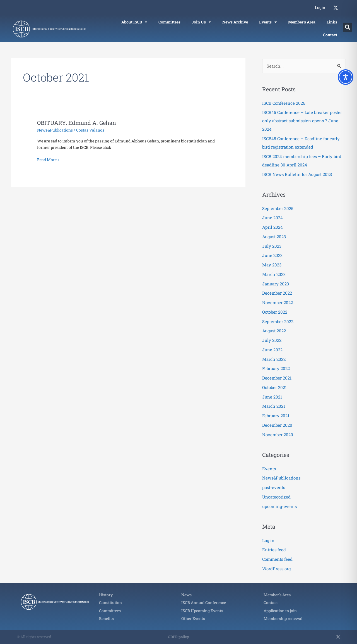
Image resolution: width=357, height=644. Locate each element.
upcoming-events (279, 506)
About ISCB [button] (134, 22)
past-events (274, 487)
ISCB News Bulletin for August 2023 (297, 174)
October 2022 (275, 312)
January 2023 (276, 284)
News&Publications (55, 130)
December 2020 (277, 425)
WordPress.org (276, 569)
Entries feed (274, 550)
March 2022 (274, 359)
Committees (169, 22)
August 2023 (274, 237)
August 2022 (274, 331)
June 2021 (272, 397)
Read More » (48, 159)
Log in (268, 540)
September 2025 (278, 208)
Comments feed (277, 559)
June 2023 (272, 255)
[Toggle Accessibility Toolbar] (346, 77)
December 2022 (277, 293)
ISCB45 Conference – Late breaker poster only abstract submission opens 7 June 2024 (302, 121)
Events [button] (268, 22)
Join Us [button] (201, 22)
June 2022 (272, 350)
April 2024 (272, 227)
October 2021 (274, 387)
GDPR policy (178, 637)
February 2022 (276, 368)
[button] (347, 27)
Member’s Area (302, 22)
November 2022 (278, 302)
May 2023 (272, 265)
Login (320, 7)
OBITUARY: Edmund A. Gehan (77, 123)
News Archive (235, 22)
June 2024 (272, 218)
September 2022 (278, 321)
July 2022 (272, 340)
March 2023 (274, 274)
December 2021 (277, 378)
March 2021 (274, 406)
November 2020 (278, 435)
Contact (330, 35)
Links (332, 22)
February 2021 (276, 416)
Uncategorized (276, 497)
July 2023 (272, 246)
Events (269, 469)
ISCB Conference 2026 (284, 103)
